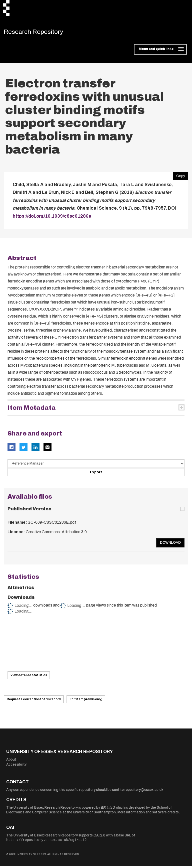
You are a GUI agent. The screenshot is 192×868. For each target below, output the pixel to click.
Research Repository (39, 33)
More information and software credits (148, 814)
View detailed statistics (29, 677)
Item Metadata (32, 409)
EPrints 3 (108, 809)
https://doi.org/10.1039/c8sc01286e (52, 218)
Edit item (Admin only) (86, 701)
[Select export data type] (96, 465)
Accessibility (16, 766)
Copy (179, 176)
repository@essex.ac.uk (144, 791)
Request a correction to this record (34, 701)
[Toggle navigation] (160, 51)
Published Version (29, 510)
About (11, 761)
